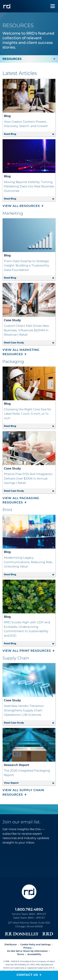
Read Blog (30, 133)
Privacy (27, 948)
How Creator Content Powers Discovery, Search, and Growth (26, 124)
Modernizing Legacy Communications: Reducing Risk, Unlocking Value (28, 562)
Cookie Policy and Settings (35, 944)
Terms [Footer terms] (20, 954)
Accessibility (34, 954)
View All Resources (21, 206)
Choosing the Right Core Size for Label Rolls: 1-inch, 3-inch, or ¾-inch (28, 414)
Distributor (11, 944)
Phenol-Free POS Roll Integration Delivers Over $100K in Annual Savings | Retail (28, 478)
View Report (30, 782)
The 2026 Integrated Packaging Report (27, 773)
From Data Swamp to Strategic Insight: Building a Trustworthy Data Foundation (27, 266)
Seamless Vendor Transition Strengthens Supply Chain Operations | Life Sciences (24, 710)
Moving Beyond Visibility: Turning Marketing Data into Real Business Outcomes (29, 186)
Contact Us (27, 975)
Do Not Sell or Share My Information (27, 951)
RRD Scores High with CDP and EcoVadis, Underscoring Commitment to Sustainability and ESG (27, 629)
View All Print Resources (27, 651)
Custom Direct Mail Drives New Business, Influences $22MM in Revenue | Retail (26, 330)
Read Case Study (30, 342)
